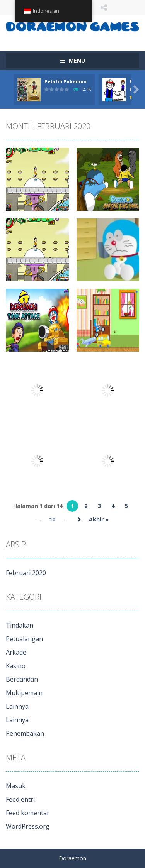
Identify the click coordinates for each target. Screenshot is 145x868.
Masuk (16, 786)
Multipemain (24, 693)
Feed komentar (28, 813)
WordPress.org (28, 826)
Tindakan (20, 625)
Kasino (16, 666)
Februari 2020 (26, 573)
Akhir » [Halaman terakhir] (99, 519)
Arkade (16, 652)
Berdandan (22, 679)
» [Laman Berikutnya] (79, 519)
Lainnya (17, 706)
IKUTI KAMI (104, 8)
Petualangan (24, 639)
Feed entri (20, 799)
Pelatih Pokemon (66, 82)
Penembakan (25, 733)
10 (52, 519)
